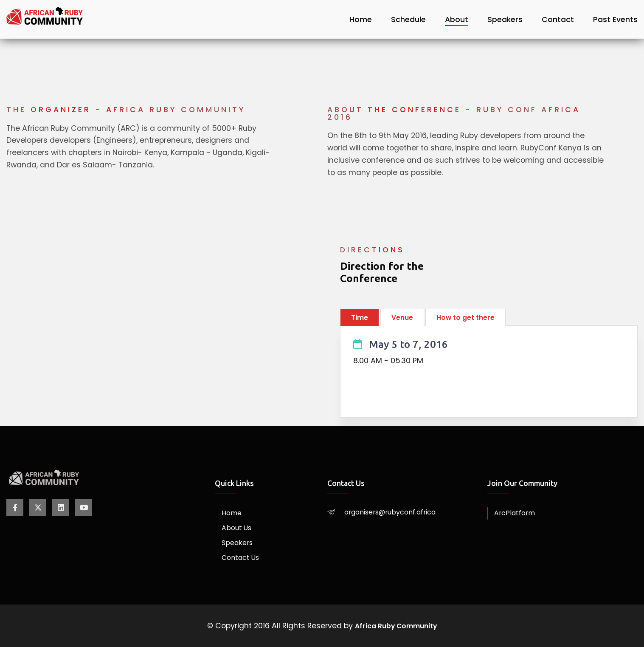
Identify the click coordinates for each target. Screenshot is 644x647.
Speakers (505, 19)
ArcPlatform (516, 513)
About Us (238, 528)
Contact (558, 19)
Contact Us (243, 558)
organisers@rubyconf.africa (396, 512)
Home (361, 19)
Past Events (615, 19)
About (457, 19)
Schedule (408, 19)
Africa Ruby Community (396, 626)
